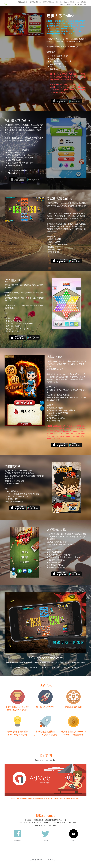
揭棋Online (59, 2)
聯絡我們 (70, 4)
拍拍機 (66, 2)
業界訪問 (62, 4)
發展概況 (84, 2)
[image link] (59, 101)
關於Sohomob (75, 2)
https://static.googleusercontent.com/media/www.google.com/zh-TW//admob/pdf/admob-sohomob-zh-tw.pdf (45, 798)
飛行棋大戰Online (35, 2)
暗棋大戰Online (23, 2)
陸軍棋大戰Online (48, 2)
